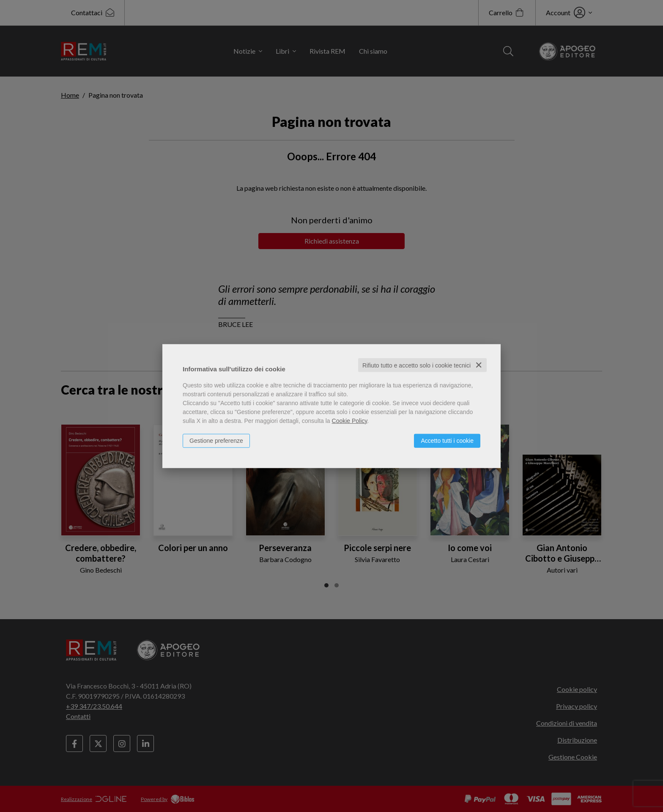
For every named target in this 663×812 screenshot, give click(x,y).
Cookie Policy (350, 420)
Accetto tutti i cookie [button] (447, 440)
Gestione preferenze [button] (216, 440)
